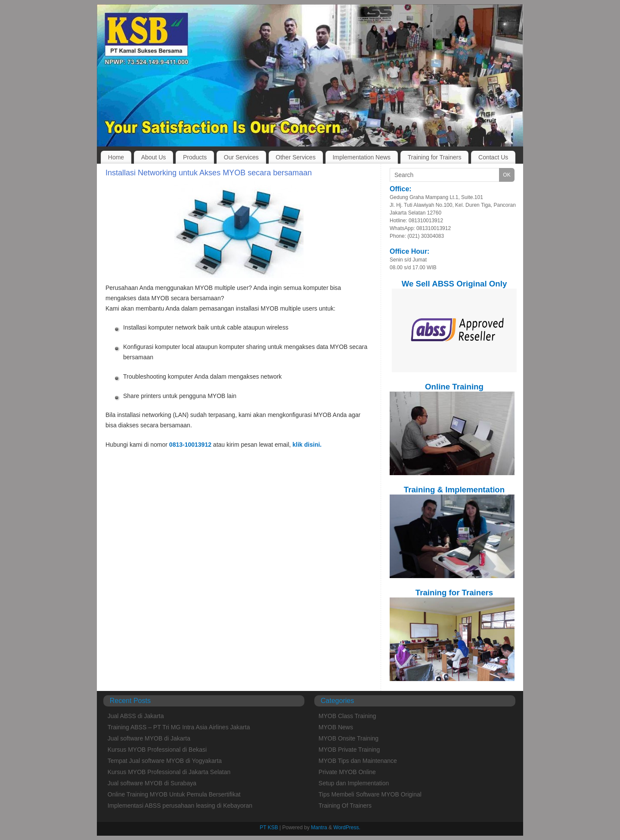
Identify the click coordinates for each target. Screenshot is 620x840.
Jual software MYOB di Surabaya (152, 783)
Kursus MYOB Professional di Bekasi (157, 750)
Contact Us (493, 157)
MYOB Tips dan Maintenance (358, 761)
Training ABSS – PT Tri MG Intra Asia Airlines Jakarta (179, 727)
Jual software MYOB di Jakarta (149, 738)
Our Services (241, 157)
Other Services (296, 157)
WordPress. (347, 828)
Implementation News (361, 157)
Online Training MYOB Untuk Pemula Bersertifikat (174, 794)
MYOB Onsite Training (349, 738)
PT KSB (269, 828)
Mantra (319, 828)
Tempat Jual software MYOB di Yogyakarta (165, 761)
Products (195, 157)
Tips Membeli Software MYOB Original (370, 794)
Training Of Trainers (345, 806)
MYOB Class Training (347, 716)
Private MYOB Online (347, 772)
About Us (154, 157)
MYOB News (336, 727)
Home (116, 157)
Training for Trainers (435, 157)
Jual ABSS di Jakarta (136, 716)
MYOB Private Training (349, 750)
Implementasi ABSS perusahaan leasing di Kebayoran (180, 806)
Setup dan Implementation (354, 783)
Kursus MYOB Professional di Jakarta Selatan (169, 772)
